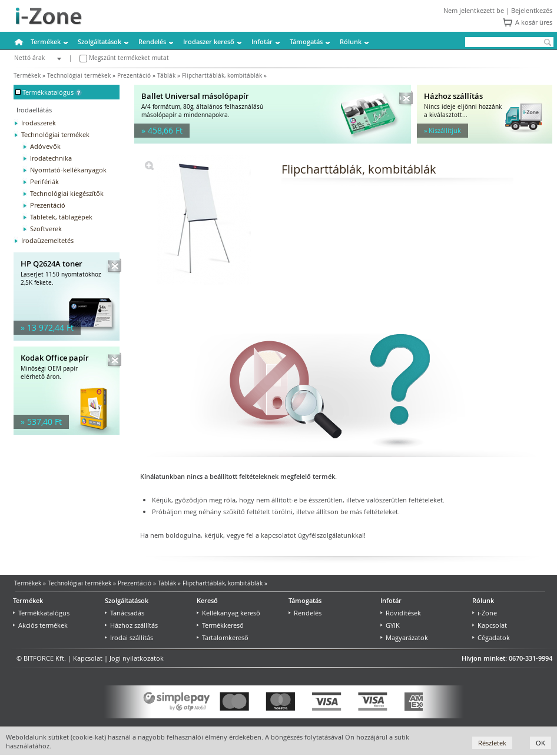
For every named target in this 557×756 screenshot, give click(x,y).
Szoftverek (46, 229)
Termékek (46, 41)
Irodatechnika (51, 158)
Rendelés (152, 41)
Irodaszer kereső (209, 41)
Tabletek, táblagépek (61, 217)
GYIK (390, 625)
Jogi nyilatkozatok (137, 658)
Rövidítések (401, 613)
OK (541, 743)
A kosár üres (534, 22)
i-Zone (485, 613)
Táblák (166, 76)
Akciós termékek (40, 625)
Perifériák (44, 181)
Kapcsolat (490, 625)
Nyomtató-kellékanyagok (68, 170)
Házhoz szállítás (131, 625)
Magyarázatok (404, 637)
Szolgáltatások (100, 41)
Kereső (207, 600)
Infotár (262, 41)
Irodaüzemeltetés (47, 240)
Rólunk (351, 41)
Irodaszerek (39, 123)
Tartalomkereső (223, 637)
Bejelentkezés (532, 10)
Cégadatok (491, 637)
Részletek (492, 743)
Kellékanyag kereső (228, 613)
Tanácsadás (125, 613)
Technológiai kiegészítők (67, 193)
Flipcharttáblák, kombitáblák (222, 76)
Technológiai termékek (79, 76)
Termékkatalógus (41, 613)
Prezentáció (134, 76)
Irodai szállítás (129, 637)
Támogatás (306, 41)
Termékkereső (220, 625)
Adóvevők (45, 146)
